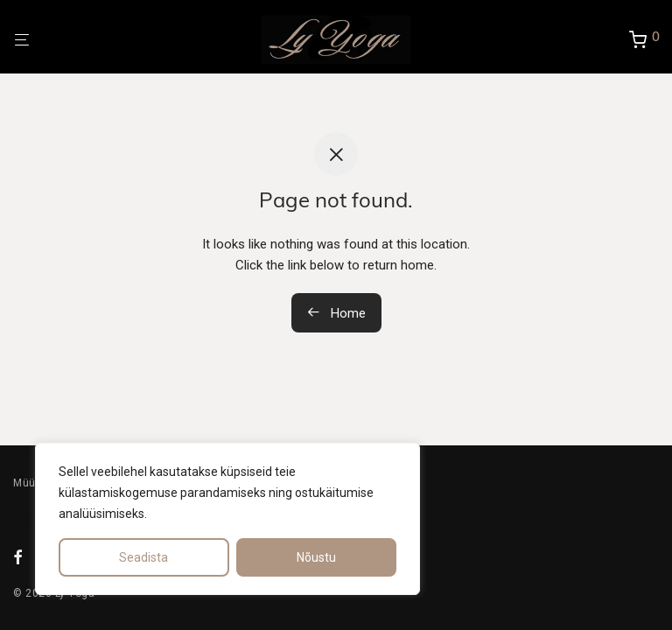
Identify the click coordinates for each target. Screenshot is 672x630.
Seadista (143, 557)
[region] (227, 519)
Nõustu (316, 557)
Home (336, 313)
